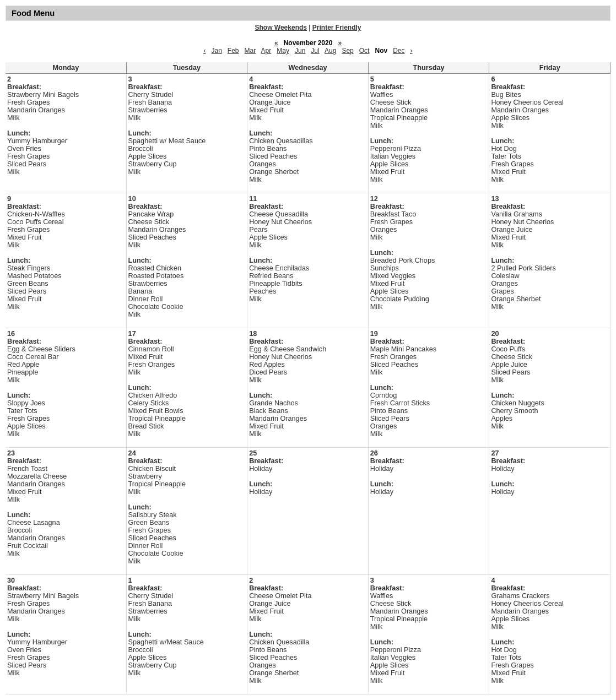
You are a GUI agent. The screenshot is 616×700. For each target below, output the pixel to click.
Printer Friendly (337, 28)
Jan (216, 51)
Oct (364, 51)
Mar (250, 51)
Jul (315, 51)
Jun (300, 51)
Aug (330, 51)
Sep (347, 51)
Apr (266, 51)
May (283, 51)
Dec (399, 51)
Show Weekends (281, 28)
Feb (233, 51)
